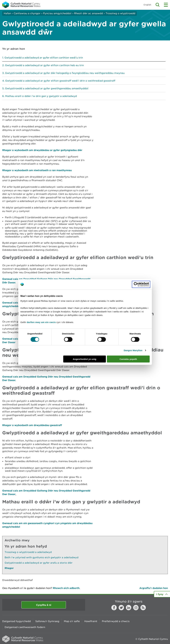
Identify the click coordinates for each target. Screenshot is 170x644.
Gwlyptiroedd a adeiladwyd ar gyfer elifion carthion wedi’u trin (44, 58)
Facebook (114, 608)
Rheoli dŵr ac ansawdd (88, 13)
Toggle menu (166, 5)
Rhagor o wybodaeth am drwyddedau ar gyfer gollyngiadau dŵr (42, 150)
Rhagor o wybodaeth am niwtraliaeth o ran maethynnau (37, 170)
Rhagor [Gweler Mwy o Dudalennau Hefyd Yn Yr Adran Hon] (9, 568)
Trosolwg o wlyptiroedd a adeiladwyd (28, 552)
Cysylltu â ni (44, 605)
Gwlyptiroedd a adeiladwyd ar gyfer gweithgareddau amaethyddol (47, 88)
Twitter (121, 608)
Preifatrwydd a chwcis (116, 621)
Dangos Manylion (133, 350)
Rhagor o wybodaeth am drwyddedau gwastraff (32, 425)
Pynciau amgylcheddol (57, 13)
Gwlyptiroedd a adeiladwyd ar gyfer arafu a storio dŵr (39, 563)
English (147, 5)
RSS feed (143, 608)
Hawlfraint (91, 621)
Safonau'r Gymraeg (47, 621)
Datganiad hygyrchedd (16, 621)
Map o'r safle (72, 621)
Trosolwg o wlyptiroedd (120, 13)
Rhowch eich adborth (66, 588)
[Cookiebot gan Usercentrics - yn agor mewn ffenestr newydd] (141, 284)
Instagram (136, 608)
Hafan (7, 13)
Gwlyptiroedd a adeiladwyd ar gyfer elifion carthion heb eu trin (44, 65)
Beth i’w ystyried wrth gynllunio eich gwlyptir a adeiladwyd (41, 557)
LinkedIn (129, 608)
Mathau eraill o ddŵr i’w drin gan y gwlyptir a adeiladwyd (41, 96)
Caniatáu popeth (128, 359)
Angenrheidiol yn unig (84, 359)
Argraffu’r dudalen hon (154, 588)
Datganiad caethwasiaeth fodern (25, 627)
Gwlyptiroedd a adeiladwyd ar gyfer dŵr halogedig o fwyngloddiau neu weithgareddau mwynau (65, 73)
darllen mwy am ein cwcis (41, 322)
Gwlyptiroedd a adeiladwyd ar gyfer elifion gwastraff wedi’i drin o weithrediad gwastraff (60, 81)
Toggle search (158, 5)
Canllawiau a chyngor (27, 13)
